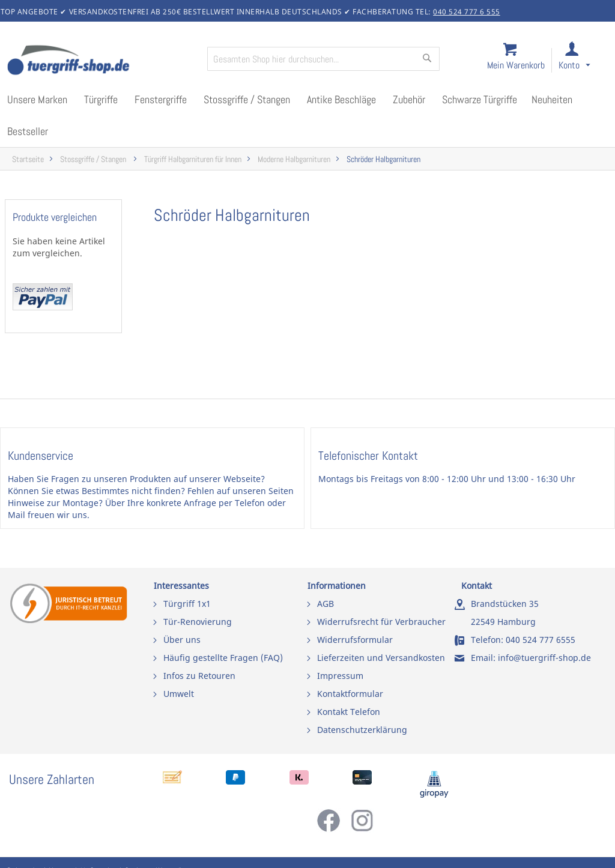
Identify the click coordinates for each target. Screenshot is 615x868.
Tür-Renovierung (198, 622)
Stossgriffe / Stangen (94, 159)
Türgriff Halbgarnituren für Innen (193, 159)
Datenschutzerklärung (362, 730)
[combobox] (323, 59)
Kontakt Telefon (349, 712)
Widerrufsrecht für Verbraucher (381, 622)
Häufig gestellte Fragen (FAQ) (223, 658)
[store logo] (102, 61)
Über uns (182, 640)
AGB (326, 604)
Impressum (340, 676)
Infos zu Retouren (199, 676)
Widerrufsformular (355, 640)
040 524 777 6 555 (467, 12)
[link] (584, 61)
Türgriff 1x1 (187, 604)
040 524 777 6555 (541, 640)
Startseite (28, 159)
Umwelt (179, 694)
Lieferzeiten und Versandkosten (381, 658)
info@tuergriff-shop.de (544, 658)
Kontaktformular (350, 694)
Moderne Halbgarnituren (294, 159)
